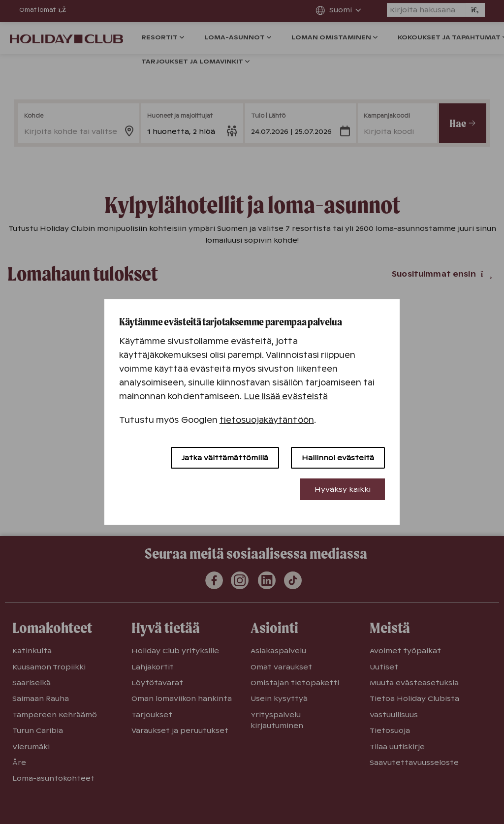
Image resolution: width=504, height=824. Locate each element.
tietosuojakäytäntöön (267, 420)
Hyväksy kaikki (343, 489)
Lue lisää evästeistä (286, 396)
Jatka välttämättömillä (225, 458)
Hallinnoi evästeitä (338, 458)
